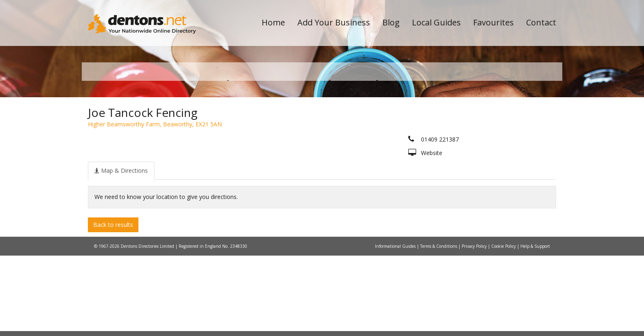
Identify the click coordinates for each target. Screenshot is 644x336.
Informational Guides (396, 327)
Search (500, 132)
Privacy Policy (475, 327)
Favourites (493, 22)
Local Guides (436, 22)
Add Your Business (334, 22)
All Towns (128, 146)
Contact (541, 22)
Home (273, 22)
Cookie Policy (504, 327)
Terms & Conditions (439, 327)
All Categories (311, 146)
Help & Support (535, 327)
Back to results (113, 305)
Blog (391, 22)
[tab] (121, 251)
